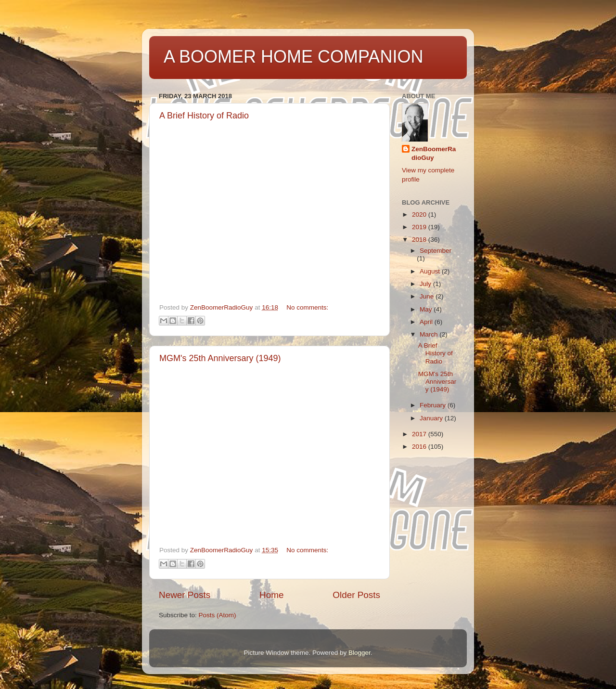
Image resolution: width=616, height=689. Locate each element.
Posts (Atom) (218, 615)
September (436, 251)
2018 (420, 240)
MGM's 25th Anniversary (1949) (220, 358)
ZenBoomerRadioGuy (434, 154)
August (431, 271)
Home (271, 595)
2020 (420, 214)
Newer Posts (185, 595)
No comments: (307, 307)
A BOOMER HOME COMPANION (293, 57)
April (427, 322)
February (434, 405)
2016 (420, 447)
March (430, 334)
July (426, 284)
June (428, 296)
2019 (420, 227)
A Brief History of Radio (204, 116)
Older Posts (356, 595)
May (427, 309)
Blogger (359, 653)
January (432, 418)
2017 (420, 434)
